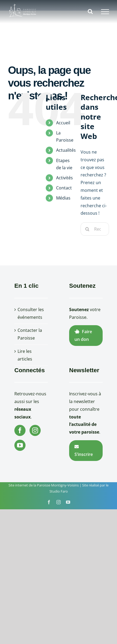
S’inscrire (84, 451)
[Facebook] (20, 430)
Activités (64, 178)
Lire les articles (25, 355)
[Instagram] (35, 430)
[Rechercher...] (95, 229)
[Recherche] (87, 229)
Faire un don (83, 335)
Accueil (63, 123)
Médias (63, 198)
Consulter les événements (31, 313)
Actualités (66, 150)
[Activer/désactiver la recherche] (90, 11)
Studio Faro (59, 491)
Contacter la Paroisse (30, 334)
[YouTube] (20, 445)
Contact (64, 188)
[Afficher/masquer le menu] (105, 12)
